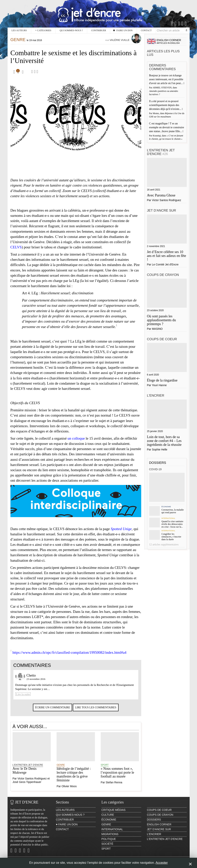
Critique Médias (114, 814)
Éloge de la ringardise (162, 380)
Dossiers (158, 463)
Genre (18, 43)
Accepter (162, 863)
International (168, 518)
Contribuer (99, 30)
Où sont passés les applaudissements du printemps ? (161, 320)
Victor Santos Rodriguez (32, 782)
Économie (166, 507)
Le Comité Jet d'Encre (165, 264)
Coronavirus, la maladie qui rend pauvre (172, 511)
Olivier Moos (69, 790)
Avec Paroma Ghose (161, 195)
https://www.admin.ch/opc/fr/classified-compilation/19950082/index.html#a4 (69, 656)
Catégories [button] (43, 31)
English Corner (159, 828)
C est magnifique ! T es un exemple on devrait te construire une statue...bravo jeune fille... (167, 127)
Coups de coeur (162, 339)
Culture (108, 819)
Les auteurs (19, 30)
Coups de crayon (163, 275)
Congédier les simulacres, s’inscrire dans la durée (171, 537)
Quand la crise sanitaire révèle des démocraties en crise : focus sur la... (172, 524)
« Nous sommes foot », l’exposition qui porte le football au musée (117, 776)
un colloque (76, 442)
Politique (109, 843)
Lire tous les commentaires (96, 711)
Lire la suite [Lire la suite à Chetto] (23, 698)
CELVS (16, 251)
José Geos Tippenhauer (27, 786)
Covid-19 (155, 469)
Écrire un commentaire (52, 711)
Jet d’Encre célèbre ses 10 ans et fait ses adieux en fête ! (167, 256)
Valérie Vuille (120, 44)
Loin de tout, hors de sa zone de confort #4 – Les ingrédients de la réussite (164, 441)
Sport (105, 769)
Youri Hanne (159, 385)
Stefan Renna (114, 786)
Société (107, 848)
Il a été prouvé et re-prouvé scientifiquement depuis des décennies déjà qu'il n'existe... (166, 105)
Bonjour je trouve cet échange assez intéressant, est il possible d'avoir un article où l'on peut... (166, 79)
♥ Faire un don (123, 30)
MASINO (157, 329)
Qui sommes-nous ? (71, 30)
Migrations (110, 838)
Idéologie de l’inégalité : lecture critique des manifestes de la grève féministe (74, 778)
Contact (146, 30)
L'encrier (156, 396)
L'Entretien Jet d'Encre (28, 769)
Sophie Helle (160, 449)
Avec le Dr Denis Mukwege (25, 774)
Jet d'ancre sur (162, 211)
